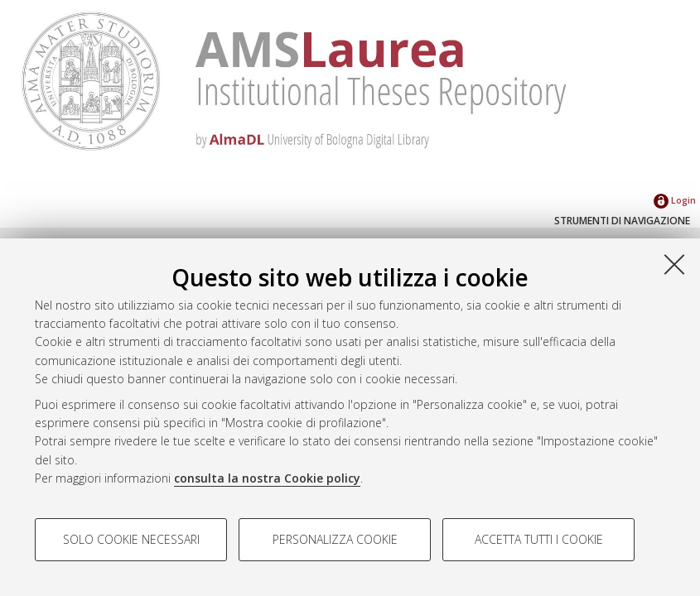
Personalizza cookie (335, 539)
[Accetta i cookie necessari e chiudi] (674, 264)
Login (675, 200)
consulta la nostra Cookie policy (267, 478)
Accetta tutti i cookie (539, 539)
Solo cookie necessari (131, 539)
